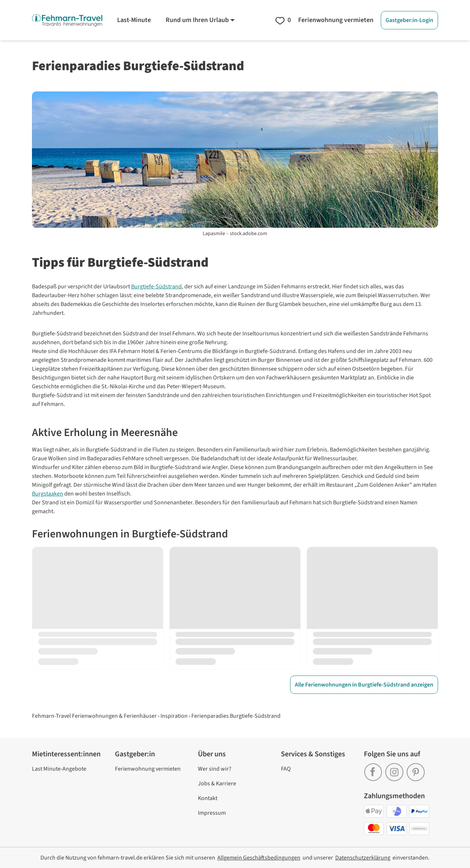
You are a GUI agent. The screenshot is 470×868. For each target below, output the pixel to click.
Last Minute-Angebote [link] (59, 769)
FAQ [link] (286, 769)
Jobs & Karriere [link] (217, 784)
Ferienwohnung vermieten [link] (148, 769)
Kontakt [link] (208, 798)
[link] (375, 770)
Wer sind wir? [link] (215, 769)
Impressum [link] (212, 813)
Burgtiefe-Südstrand (156, 287)
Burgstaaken (48, 494)
